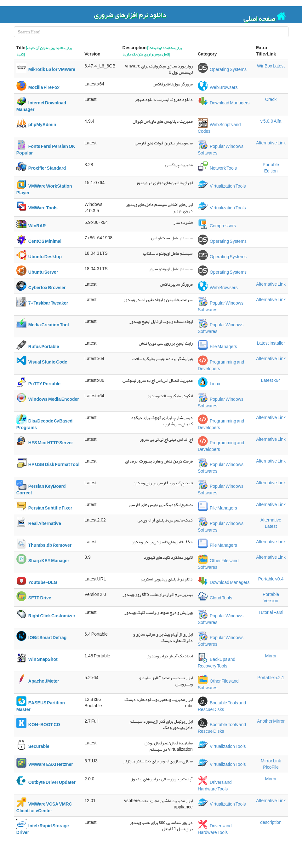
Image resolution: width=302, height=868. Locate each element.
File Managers (217, 347)
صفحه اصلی (265, 17)
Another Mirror (271, 721)
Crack (271, 99)
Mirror (271, 656)
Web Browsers (218, 87)
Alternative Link (271, 143)
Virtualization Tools (222, 186)
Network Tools (217, 168)
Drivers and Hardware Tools (215, 786)
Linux (209, 384)
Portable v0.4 (271, 579)
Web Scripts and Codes (219, 128)
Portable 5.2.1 (271, 678)
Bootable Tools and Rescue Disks (222, 706)
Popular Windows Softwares (221, 150)
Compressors (217, 226)
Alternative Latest (271, 523)
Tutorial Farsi (271, 612)
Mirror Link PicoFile (271, 764)
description (271, 822)
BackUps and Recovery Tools (217, 663)
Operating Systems (222, 69)
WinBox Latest (271, 66)
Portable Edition (271, 168)
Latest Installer (271, 343)
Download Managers (224, 103)
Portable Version (271, 597)
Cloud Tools (215, 598)
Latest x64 (271, 380)
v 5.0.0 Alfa (271, 121)
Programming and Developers (221, 365)
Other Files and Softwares (218, 564)
